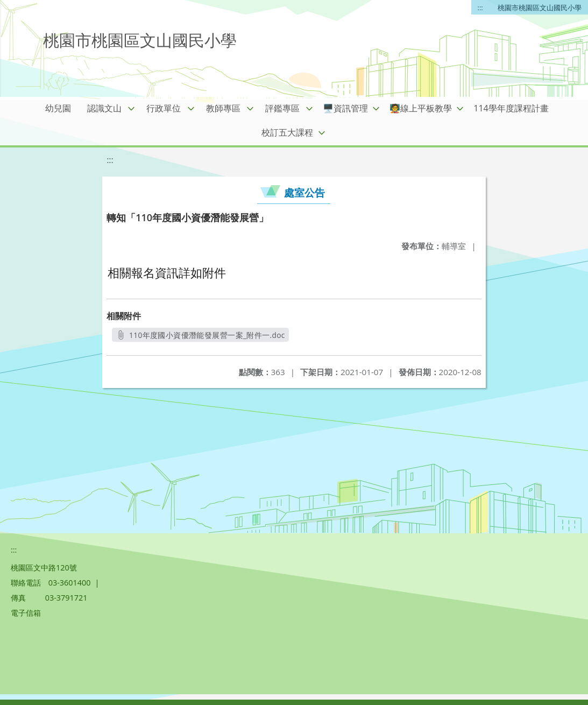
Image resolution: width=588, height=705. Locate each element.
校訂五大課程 (287, 132)
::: (480, 8)
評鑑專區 (282, 108)
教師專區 (223, 108)
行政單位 (164, 108)
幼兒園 (58, 108)
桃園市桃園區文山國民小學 (540, 8)
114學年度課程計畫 (511, 108)
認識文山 (104, 108)
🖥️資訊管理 (345, 108)
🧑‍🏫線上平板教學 (421, 108)
